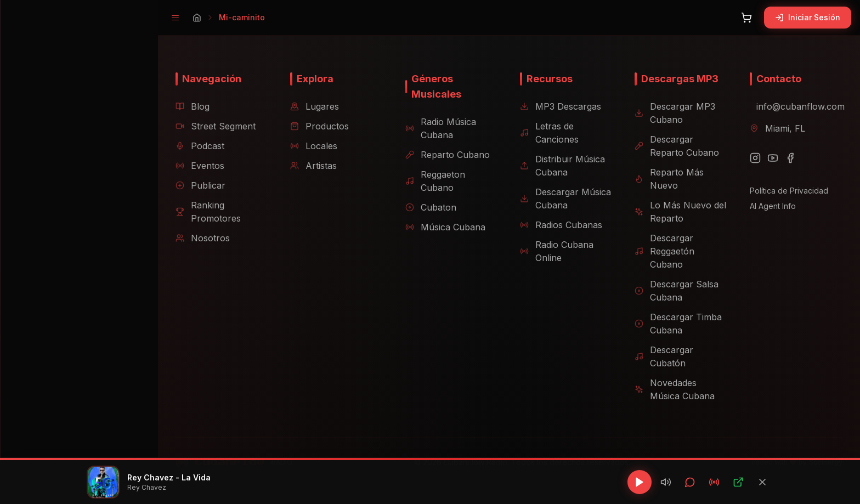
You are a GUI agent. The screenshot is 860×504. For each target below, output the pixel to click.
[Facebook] (782, 158)
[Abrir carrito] (746, 18)
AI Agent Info (764, 206)
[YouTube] (764, 158)
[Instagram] (746, 158)
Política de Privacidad (780, 191)
